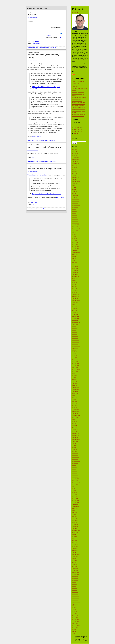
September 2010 (76, 507)
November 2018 (76, 318)
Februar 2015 (75, 405)
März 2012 (74, 473)
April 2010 (74, 517)
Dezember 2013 (76, 433)
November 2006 (76, 598)
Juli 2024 (74, 185)
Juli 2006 (74, 606)
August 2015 (75, 394)
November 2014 (76, 411)
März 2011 (74, 495)
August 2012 (75, 463)
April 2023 (74, 215)
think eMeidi (80, 638)
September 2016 (76, 370)
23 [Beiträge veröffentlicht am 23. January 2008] (76, 131)
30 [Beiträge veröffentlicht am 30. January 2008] (76, 133)
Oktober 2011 (75, 481)
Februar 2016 (75, 384)
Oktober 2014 (75, 413)
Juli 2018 (74, 326)
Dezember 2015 (76, 388)
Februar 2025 (75, 175)
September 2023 (76, 205)
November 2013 (76, 435)
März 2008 (74, 566)
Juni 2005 (74, 632)
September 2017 (76, 346)
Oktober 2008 (75, 552)
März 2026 (74, 151)
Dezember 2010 (76, 501)
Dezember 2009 (76, 525)
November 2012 (76, 457)
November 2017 (76, 342)
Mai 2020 (74, 284)
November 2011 (76, 479)
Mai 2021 (74, 261)
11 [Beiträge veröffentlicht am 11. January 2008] (79, 128)
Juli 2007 (74, 582)
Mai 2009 (74, 538)
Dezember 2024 (76, 177)
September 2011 (76, 483)
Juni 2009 (74, 536)
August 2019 (75, 302)
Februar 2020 (75, 290)
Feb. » (77, 135)
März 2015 (74, 403)
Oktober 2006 (75, 600)
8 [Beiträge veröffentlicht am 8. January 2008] (74, 128)
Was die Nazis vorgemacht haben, (37, 175)
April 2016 (74, 380)
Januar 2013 (75, 455)
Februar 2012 (75, 475)
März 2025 (74, 173)
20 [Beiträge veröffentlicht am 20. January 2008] (82, 130)
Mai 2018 (74, 330)
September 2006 (76, 602)
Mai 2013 (74, 447)
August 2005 (75, 628)
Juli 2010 (74, 511)
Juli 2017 (74, 350)
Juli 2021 (74, 257)
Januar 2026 (75, 155)
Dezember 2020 (76, 271)
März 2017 (74, 358)
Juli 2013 (74, 443)
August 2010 (75, 509)
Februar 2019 (75, 312)
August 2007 (75, 580)
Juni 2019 (74, 306)
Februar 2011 (75, 497)
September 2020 (76, 276)
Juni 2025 (74, 167)
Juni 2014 (74, 421)
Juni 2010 (74, 513)
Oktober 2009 (75, 529)
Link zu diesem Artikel (33, 17)
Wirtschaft (38, 136)
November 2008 (76, 550)
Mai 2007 (74, 586)
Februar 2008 (75, 568)
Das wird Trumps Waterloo (78, 82)
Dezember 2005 (76, 620)
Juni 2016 (74, 376)
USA (33, 136)
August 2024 (75, 183)
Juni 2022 (74, 235)
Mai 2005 (74, 634)
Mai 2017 (74, 354)
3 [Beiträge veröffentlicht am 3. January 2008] (77, 126)
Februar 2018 (75, 336)
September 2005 (76, 626)
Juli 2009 (74, 534)
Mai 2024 (74, 189)
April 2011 (74, 493)
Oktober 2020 (75, 275)
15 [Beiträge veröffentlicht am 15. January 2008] (74, 130)
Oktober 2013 (75, 437)
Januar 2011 (75, 499)
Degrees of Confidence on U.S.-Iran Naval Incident (47, 194)
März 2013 (74, 451)
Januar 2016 (75, 386)
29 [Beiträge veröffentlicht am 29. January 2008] (74, 133)
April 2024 (74, 191)
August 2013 (75, 441)
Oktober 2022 (75, 227)
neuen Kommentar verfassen (48, 48)
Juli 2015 (74, 396)
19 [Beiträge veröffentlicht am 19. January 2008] (80, 130)
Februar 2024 (75, 195)
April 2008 (74, 564)
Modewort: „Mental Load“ (78, 92)
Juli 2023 (74, 209)
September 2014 (76, 415)
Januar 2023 (75, 221)
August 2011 (75, 485)
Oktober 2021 (75, 251)
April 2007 (74, 588)
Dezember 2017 (76, 340)
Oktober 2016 (75, 368)
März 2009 (74, 542)
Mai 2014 (74, 423)
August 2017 (75, 348)
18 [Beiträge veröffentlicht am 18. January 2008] (79, 130)
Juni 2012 (74, 467)
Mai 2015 (74, 400)
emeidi (59, 37)
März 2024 (74, 193)
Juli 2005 (74, 630)
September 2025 (76, 163)
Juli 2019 (74, 304)
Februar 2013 (75, 453)
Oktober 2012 (75, 459)
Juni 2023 (74, 211)
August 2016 (75, 372)
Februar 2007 (75, 592)
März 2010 (74, 519)
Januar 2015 (75, 407)
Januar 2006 (75, 618)
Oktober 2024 (75, 179)
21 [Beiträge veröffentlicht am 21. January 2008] (73, 131)
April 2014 (74, 425)
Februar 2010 (75, 521)
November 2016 (76, 366)
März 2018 (74, 334)
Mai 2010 (74, 515)
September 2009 (76, 530)
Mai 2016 (74, 378)
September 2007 (76, 578)
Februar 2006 (75, 616)
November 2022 (76, 225)
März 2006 (74, 614)
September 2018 (76, 322)
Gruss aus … (49, 36)
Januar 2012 (75, 477)
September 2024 (76, 181)
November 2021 (76, 249)
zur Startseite (75, 12)
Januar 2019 (75, 314)
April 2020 (74, 286)
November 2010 (76, 503)
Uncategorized (35, 42)
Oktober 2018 (75, 320)
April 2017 (74, 356)
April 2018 (74, 332)
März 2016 (74, 382)
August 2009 (75, 532)
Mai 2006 (74, 610)
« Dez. (74, 135)
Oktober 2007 (75, 576)
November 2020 (76, 273)
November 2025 (76, 159)
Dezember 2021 (76, 247)
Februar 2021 (75, 267)
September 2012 (76, 461)
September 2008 (76, 554)
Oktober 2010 (75, 505)
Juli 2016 (74, 374)
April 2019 (74, 308)
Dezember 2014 (76, 409)
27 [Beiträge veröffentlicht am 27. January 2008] (82, 131)
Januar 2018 (75, 338)
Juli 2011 (74, 487)
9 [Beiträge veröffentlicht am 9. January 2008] (76, 128)
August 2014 (75, 417)
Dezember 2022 (76, 223)
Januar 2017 (75, 362)
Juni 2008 (74, 560)
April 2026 (74, 149)
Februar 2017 (75, 360)
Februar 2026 (75, 153)
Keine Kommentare (33, 48)
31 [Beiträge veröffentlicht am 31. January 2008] (77, 133)
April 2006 (74, 612)
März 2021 (74, 265)
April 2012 (74, 471)
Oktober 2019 (75, 298)
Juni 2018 (74, 328)
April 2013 (74, 449)
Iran (32, 203)
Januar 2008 (75, 570)
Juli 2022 (74, 233)
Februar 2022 (75, 243)
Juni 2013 (74, 445)
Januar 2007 (75, 594)
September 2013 (76, 439)
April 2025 (74, 171)
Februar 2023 (75, 219)
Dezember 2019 (76, 294)
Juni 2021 (74, 259)
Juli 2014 (74, 419)
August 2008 (75, 556)
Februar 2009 (75, 544)
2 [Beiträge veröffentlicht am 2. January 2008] (76, 126)
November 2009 (76, 527)
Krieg (35, 203)
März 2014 (74, 427)
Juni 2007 (74, 584)
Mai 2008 (74, 562)
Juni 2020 (74, 282)
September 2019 (76, 300)
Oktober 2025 (75, 161)
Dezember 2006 (76, 596)
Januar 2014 (75, 431)
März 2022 (74, 241)
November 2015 (76, 390)
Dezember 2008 (76, 548)
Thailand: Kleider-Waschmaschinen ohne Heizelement (77, 85)
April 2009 (74, 540)
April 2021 (74, 263)
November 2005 (76, 622)
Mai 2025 (74, 169)
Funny (34, 157)
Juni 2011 (74, 489)
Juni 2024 (74, 187)
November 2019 (76, 296)
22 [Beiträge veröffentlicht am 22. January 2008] (74, 131)
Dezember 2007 (76, 572)
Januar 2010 (75, 523)
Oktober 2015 (75, 392)
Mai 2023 (74, 213)
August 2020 (75, 278)
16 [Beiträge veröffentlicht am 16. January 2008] (76, 130)
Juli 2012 (74, 465)
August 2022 (75, 231)
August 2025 (75, 165)
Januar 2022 (75, 245)
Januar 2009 (75, 546)
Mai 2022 (74, 237)
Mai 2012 (74, 469)
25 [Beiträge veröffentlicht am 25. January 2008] (79, 131)
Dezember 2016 (76, 364)
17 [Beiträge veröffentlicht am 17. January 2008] (77, 130)
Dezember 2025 (76, 157)
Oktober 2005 (75, 624)
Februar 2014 (75, 429)
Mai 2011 (74, 491)
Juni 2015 (74, 398)
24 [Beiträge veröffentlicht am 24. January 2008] (77, 131)
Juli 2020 (74, 280)
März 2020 (74, 288)
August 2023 (75, 207)
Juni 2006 (74, 608)
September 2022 (76, 229)
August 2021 (75, 255)
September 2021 (76, 253)
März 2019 (74, 310)
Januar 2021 (75, 269)
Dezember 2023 (76, 199)
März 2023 (74, 217)
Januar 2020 (75, 292)
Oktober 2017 (75, 344)
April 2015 (74, 402)
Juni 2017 (74, 352)
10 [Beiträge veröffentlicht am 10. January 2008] (77, 128)
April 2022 (74, 239)
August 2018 (75, 324)
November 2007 (76, 574)
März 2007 (74, 590)
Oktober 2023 (75, 203)
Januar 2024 (75, 197)
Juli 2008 (74, 558)
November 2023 (76, 201)
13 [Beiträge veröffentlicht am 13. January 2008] (82, 128)
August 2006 (75, 604)
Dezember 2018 (76, 316)
